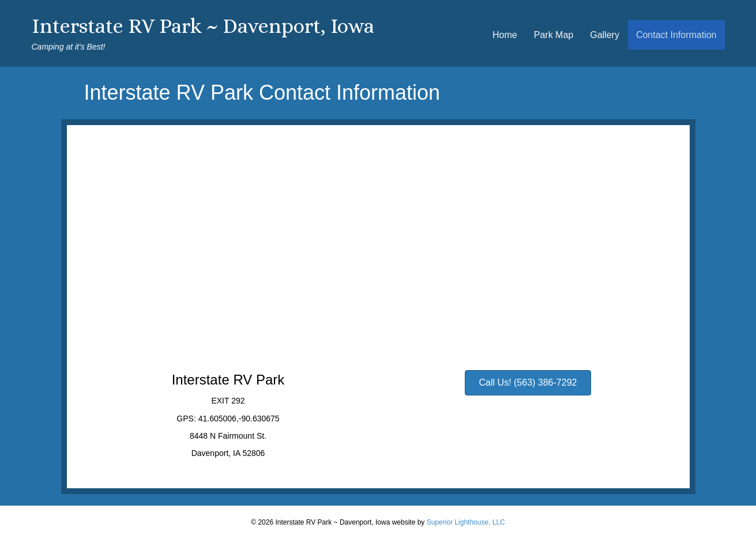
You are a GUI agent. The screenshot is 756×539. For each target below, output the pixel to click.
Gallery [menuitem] (605, 35)
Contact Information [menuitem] (676, 35)
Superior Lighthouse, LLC (466, 522)
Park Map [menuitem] (554, 35)
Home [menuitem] (505, 35)
